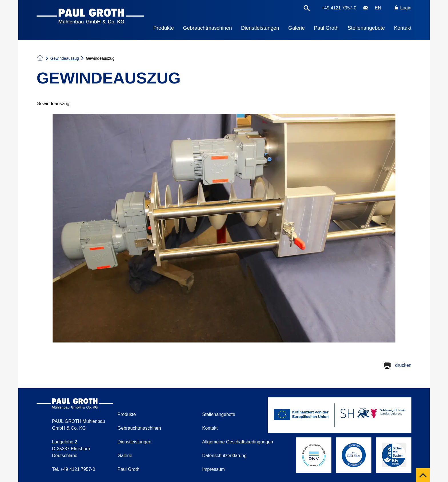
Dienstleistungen (260, 28)
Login (403, 8)
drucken (403, 365)
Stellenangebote (366, 28)
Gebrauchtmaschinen (208, 28)
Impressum (214, 469)
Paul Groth (326, 28)
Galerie (297, 28)
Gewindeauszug (65, 58)
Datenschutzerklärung (225, 456)
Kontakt (403, 28)
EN (378, 8)
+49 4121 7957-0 (339, 8)
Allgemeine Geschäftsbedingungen (238, 442)
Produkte (164, 28)
